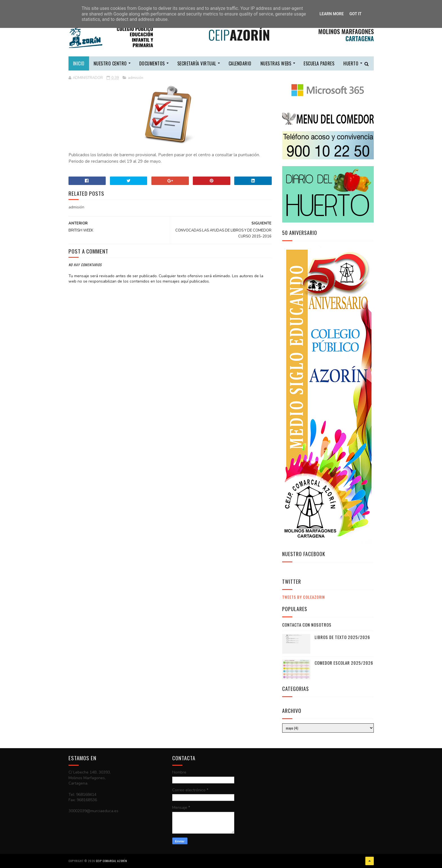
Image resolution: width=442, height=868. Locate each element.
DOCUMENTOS (152, 63)
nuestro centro (110, 63)
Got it (355, 14)
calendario (240, 63)
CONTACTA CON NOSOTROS (307, 625)
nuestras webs (276, 63)
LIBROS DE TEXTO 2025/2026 (342, 637)
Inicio (79, 63)
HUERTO (351, 63)
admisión (136, 78)
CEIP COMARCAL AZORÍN (111, 861)
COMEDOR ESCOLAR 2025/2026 (344, 663)
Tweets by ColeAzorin (303, 597)
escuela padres (319, 63)
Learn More (331, 14)
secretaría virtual (197, 63)
